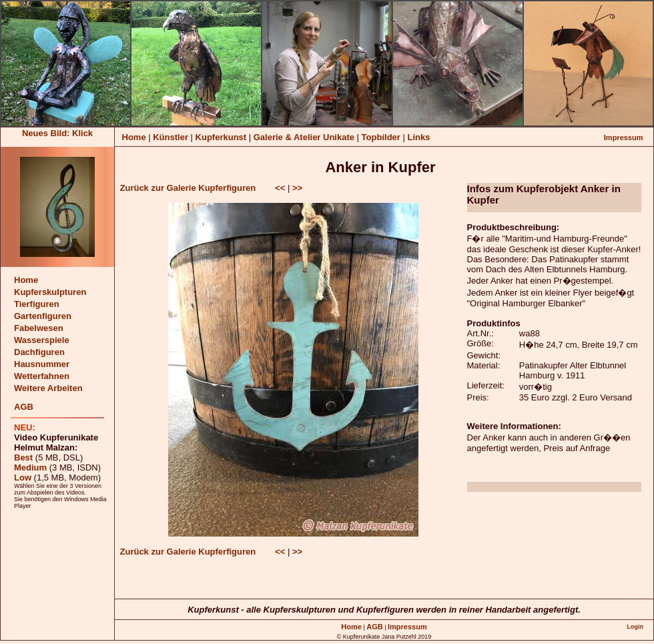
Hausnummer (42, 364)
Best (23, 457)
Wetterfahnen (42, 376)
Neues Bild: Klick (57, 133)
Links (418, 137)
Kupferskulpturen (50, 292)
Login (635, 627)
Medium (30, 467)
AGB (24, 407)
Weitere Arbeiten (48, 388)
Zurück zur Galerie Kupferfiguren (188, 188)
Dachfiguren (39, 352)
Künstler (171, 137)
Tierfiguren (37, 304)
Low (23, 477)
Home (134, 137)
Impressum (624, 137)
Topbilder (382, 137)
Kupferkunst (221, 137)
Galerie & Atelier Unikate (305, 137)
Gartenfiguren (43, 316)
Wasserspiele (42, 340)
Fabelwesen (39, 328)
